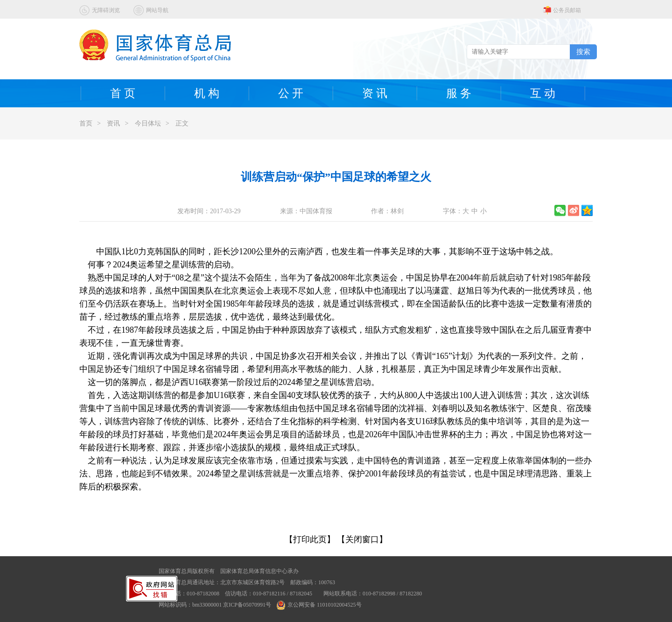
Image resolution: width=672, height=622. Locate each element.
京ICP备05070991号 (247, 605)
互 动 (543, 93)
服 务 (459, 93)
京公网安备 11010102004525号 (319, 605)
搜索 (583, 52)
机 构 (207, 93)
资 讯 (375, 93)
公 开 (291, 93)
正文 (182, 123)
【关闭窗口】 (362, 539)
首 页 (123, 93)
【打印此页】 (310, 539)
